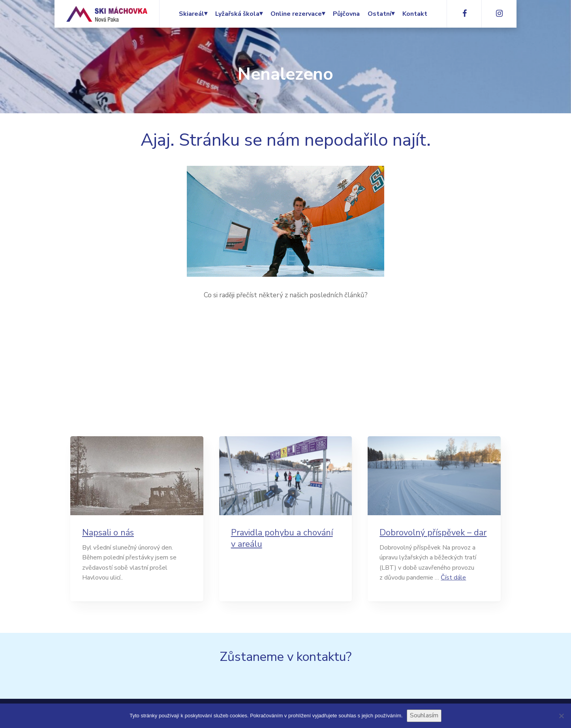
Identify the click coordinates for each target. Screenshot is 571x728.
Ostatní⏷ (381, 14)
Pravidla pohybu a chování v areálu (282, 538)
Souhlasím (424, 715)
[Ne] (561, 716)
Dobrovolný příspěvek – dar (433, 533)
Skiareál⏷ (193, 14)
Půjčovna (346, 14)
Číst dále (453, 578)
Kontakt (415, 14)
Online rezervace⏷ (298, 14)
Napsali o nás (108, 533)
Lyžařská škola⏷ (239, 14)
